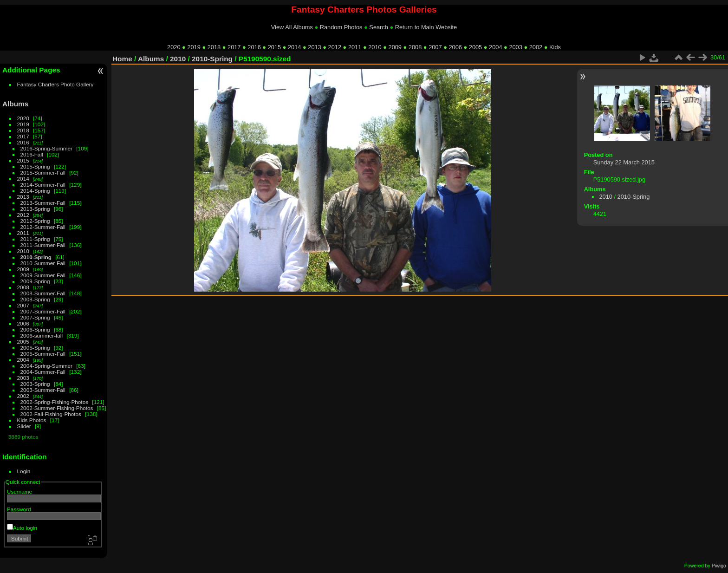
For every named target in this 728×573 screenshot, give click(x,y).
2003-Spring (35, 384)
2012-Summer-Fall (43, 227)
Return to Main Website (426, 27)
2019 (194, 47)
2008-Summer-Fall (43, 293)
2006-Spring (35, 329)
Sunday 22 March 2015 (624, 162)
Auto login (22, 528)
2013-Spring (35, 209)
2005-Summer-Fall (43, 354)
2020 (174, 47)
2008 (415, 47)
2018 (214, 47)
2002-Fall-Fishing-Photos (51, 414)
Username (19, 492)
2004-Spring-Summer (46, 366)
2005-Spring (35, 348)
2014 (294, 47)
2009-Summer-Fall (43, 275)
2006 (455, 47)
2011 (355, 47)
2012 (335, 47)
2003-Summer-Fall (43, 390)
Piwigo (719, 566)
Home (122, 59)
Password (19, 509)
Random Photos (341, 27)
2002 (536, 47)
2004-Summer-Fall (43, 372)
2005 (475, 47)
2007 (435, 47)
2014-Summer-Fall (43, 185)
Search (379, 27)
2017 (234, 47)
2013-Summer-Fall (43, 203)
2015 (274, 47)
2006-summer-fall (42, 335)
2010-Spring (36, 257)
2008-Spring (35, 299)
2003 (515, 47)
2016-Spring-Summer (46, 148)
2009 (395, 47)
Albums (15, 104)
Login (24, 471)
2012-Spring (35, 221)
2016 (254, 47)
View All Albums (292, 27)
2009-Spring (35, 281)
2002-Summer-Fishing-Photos (57, 408)
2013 (314, 47)
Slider (24, 426)
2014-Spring (35, 191)
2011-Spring (35, 239)
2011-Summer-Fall (43, 245)
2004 (495, 47)
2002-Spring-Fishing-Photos (55, 402)
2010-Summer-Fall (43, 263)
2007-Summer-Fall (43, 311)
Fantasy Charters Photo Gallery (55, 84)
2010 (375, 47)
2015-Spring (35, 166)
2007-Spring (35, 317)
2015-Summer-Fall (43, 173)
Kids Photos (32, 420)
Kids (555, 47)
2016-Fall (32, 154)
